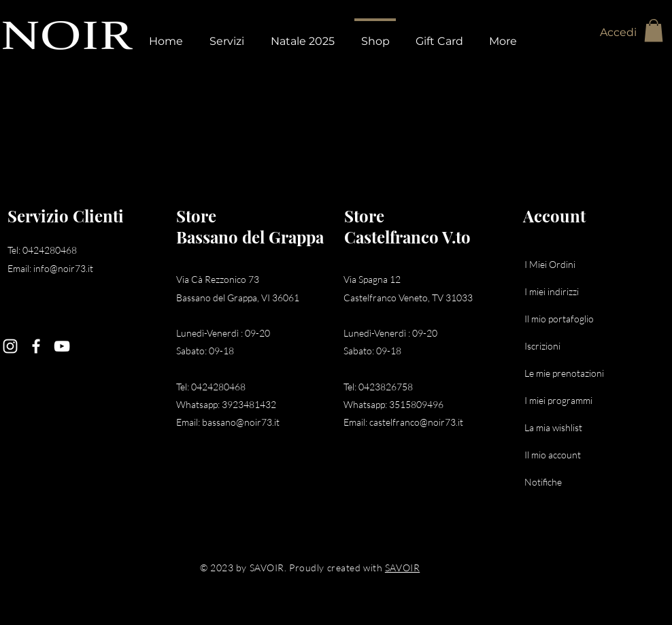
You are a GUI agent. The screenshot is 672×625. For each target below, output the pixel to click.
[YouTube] (62, 346)
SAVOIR (402, 568)
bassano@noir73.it (241, 422)
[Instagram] (10, 346)
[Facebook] (36, 346)
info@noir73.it (63, 268)
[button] (654, 30)
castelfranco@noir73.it (416, 422)
